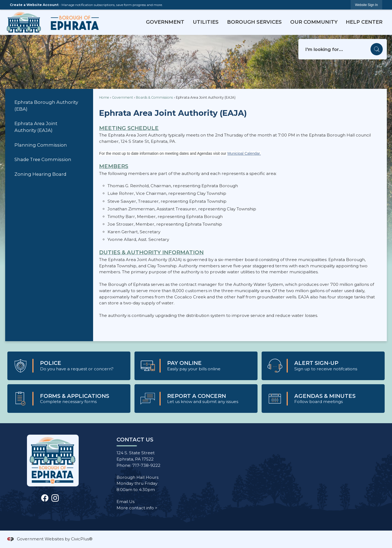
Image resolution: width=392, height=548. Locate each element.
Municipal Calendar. (244, 153)
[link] (366, 5)
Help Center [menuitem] (364, 22)
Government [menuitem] (165, 22)
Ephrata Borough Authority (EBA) (46, 106)
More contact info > (137, 508)
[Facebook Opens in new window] (45, 497)
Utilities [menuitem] (206, 22)
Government (122, 97)
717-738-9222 (146, 465)
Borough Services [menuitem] (254, 22)
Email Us (125, 502)
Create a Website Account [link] (34, 5)
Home (104, 97)
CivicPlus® (82, 539)
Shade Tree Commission (43, 159)
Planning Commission (41, 145)
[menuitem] (49, 106)
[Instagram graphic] (55, 497)
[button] (377, 49)
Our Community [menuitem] (314, 22)
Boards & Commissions (154, 97)
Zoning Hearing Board (40, 174)
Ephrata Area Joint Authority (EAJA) (36, 127)
